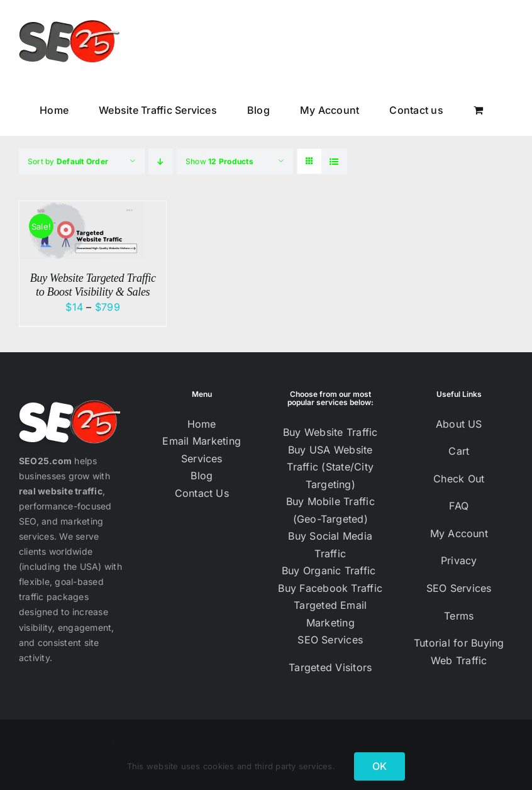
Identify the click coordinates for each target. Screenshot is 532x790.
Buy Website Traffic (330, 432)
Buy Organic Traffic (330, 570)
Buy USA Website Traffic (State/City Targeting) (330, 467)
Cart (459, 451)
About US (459, 424)
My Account (459, 533)
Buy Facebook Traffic (330, 588)
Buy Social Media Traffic (330, 545)
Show (219, 161)
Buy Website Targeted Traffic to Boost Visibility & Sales (93, 285)
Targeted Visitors (330, 667)
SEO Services (330, 640)
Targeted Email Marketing (330, 614)
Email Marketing (202, 441)
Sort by (68, 161)
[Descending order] (161, 161)
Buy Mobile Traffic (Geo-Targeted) (330, 510)
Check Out (459, 479)
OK (380, 766)
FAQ (459, 506)
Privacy (459, 560)
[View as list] (334, 161)
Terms (459, 616)
